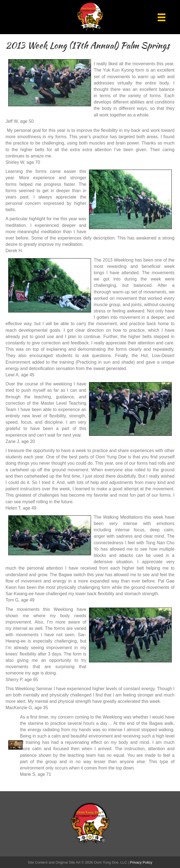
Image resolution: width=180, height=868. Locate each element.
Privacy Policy (141, 862)
